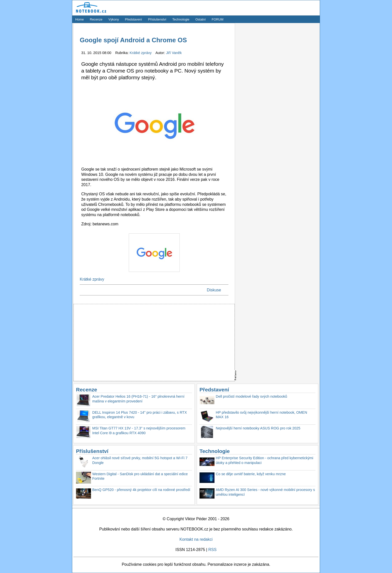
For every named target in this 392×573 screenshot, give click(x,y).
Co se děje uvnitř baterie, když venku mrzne (251, 474)
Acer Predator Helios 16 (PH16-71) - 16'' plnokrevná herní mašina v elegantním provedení (138, 399)
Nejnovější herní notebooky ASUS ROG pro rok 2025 (258, 428)
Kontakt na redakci (196, 539)
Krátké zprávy (141, 53)
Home (79, 19)
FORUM (218, 19)
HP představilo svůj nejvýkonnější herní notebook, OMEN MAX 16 (261, 415)
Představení (133, 19)
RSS (212, 550)
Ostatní (201, 19)
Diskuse (214, 290)
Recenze (96, 19)
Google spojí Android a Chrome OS (133, 40)
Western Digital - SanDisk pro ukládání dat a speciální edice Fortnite (140, 476)
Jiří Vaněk (174, 53)
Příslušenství (157, 19)
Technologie (181, 19)
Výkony (114, 19)
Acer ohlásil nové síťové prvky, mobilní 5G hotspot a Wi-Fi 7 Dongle (140, 460)
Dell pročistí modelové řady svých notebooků (251, 396)
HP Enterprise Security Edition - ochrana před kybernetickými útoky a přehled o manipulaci (264, 460)
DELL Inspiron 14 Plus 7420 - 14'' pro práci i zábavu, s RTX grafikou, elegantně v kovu (139, 415)
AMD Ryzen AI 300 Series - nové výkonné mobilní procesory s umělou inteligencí (265, 492)
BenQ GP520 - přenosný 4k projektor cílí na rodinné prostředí (141, 490)
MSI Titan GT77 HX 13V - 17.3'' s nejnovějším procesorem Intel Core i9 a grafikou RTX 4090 (139, 431)
